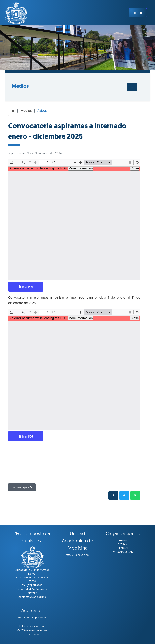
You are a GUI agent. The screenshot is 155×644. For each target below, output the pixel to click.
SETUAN (123, 544)
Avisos (42, 111)
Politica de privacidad (32, 626)
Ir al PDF (26, 287)
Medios (20, 86)
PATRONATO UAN (123, 552)
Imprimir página (22, 487)
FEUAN (123, 540)
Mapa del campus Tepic (32, 617)
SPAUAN (123, 548)
